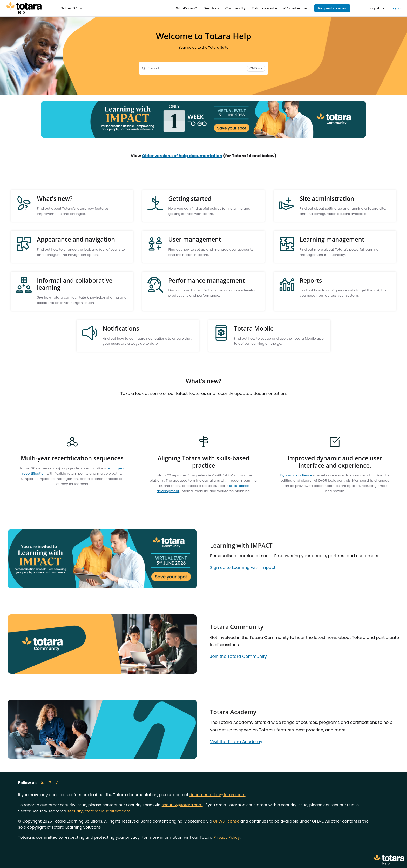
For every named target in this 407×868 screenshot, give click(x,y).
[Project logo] (24, 8)
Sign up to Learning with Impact (243, 568)
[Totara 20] (69, 8)
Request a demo (332, 8)
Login (396, 8)
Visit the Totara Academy (236, 742)
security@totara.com (182, 805)
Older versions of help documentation (182, 156)
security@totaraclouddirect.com (99, 811)
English (371, 8)
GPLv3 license (226, 821)
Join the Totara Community (238, 656)
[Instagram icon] (56, 783)
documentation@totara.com (218, 795)
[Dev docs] (211, 8)
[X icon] (42, 783)
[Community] (235, 8)
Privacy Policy (226, 837)
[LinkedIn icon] (49, 783)
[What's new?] (187, 8)
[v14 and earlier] (296, 8)
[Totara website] (264, 8)
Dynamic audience (296, 475)
